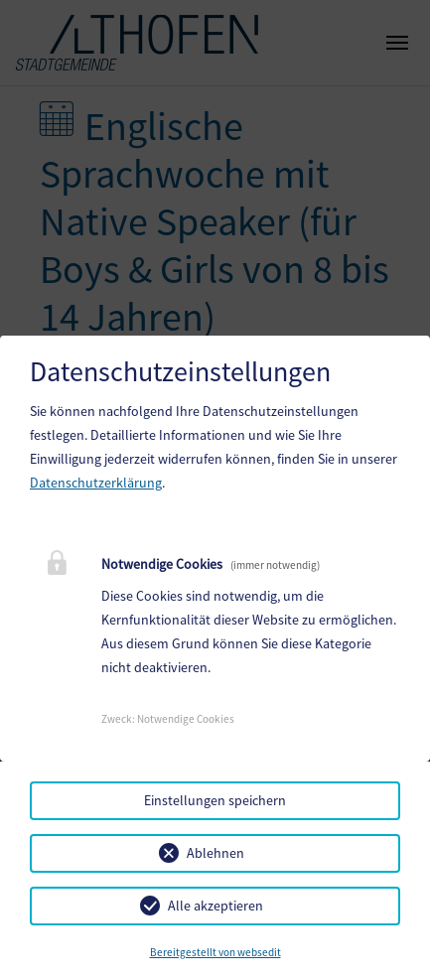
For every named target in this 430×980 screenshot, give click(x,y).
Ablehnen (215, 853)
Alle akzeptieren (215, 906)
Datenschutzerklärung (96, 483)
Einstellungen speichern (215, 800)
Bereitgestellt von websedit (215, 952)
